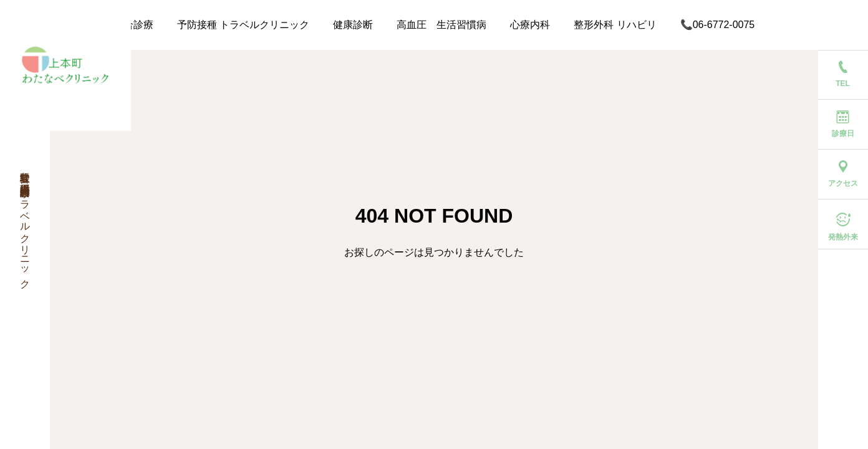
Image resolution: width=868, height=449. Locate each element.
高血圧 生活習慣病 (441, 25)
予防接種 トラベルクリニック (243, 25)
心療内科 (530, 25)
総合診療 (133, 25)
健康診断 (353, 25)
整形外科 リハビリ (615, 25)
